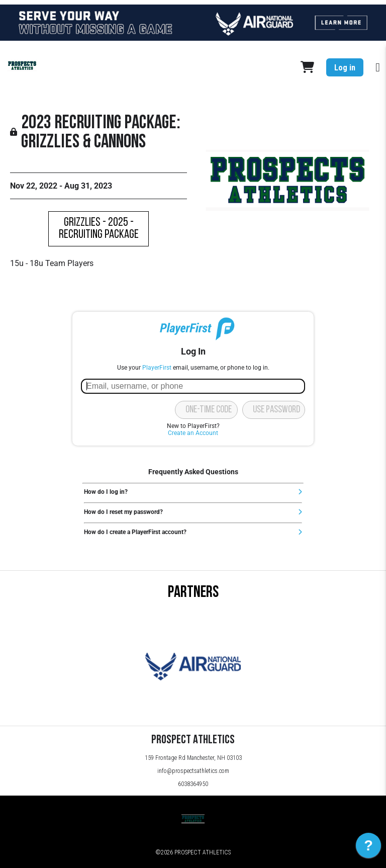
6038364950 (193, 784)
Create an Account (193, 433)
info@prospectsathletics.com (193, 771)
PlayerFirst (157, 368)
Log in (345, 68)
